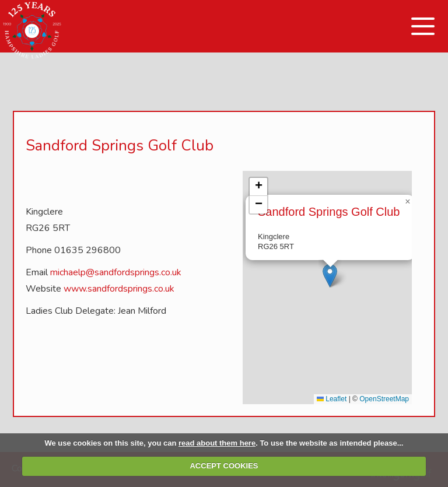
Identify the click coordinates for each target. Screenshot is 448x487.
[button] (330, 276)
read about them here (217, 443)
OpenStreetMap (384, 399)
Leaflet (332, 399)
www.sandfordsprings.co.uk (119, 289)
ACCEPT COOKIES (224, 466)
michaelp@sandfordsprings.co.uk (116, 272)
